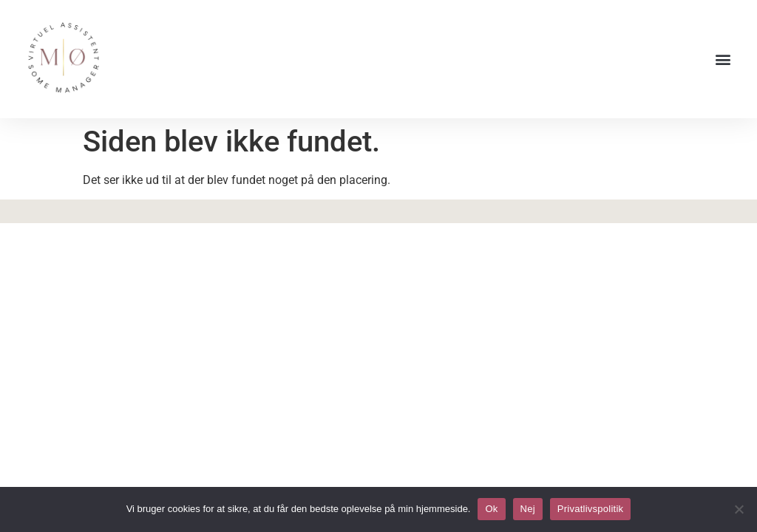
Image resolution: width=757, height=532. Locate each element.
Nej (528, 509)
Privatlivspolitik (591, 509)
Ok (491, 509)
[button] (723, 59)
